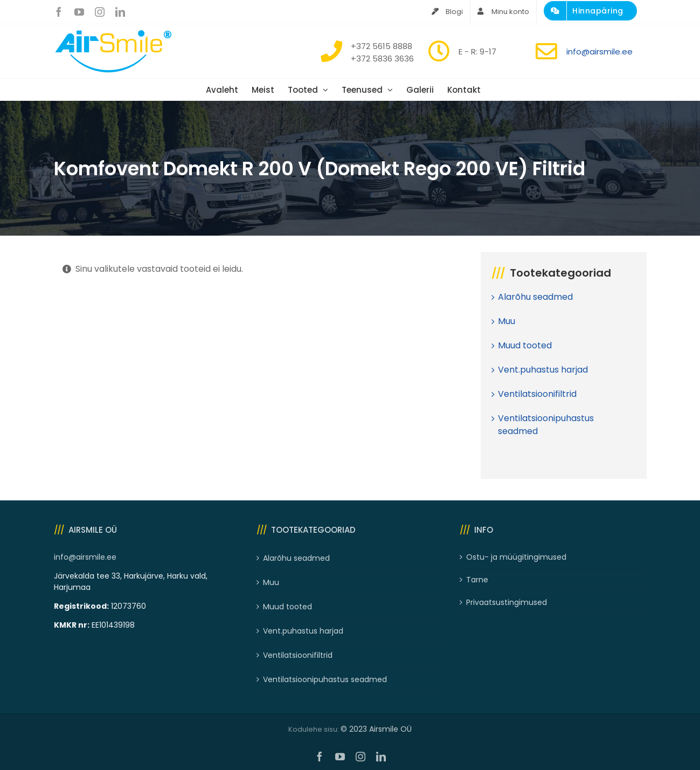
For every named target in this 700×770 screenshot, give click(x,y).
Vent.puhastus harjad (543, 370)
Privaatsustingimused (507, 602)
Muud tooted (525, 345)
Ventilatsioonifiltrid (537, 394)
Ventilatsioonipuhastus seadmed (325, 679)
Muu (507, 321)
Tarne (477, 580)
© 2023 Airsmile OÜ (376, 729)
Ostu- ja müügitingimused (516, 557)
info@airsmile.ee (599, 51)
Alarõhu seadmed (535, 297)
